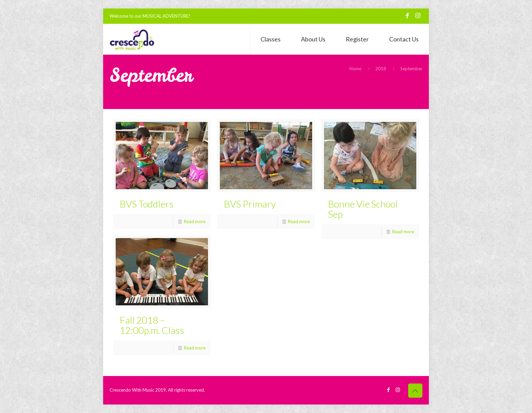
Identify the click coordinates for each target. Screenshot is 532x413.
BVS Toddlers (147, 204)
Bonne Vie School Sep (363, 209)
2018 (381, 69)
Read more (195, 221)
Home (355, 69)
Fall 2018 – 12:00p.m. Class (152, 325)
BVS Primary (250, 204)
